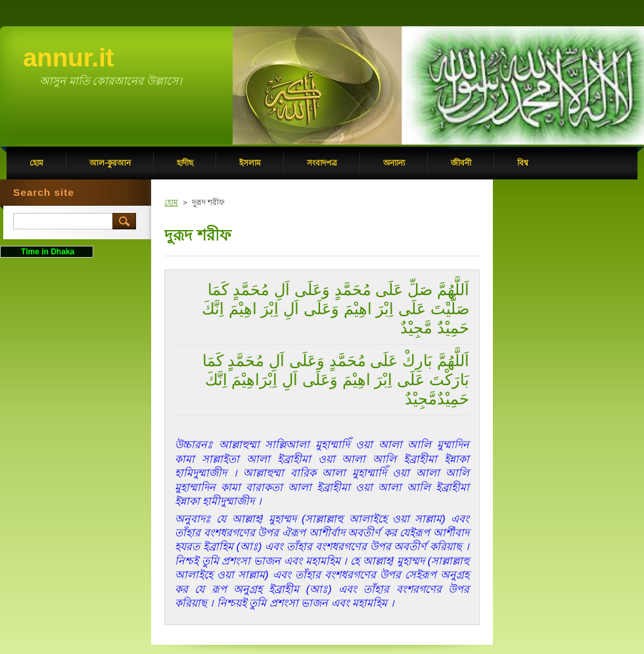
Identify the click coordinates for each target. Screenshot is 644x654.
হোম (171, 202)
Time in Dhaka (47, 252)
